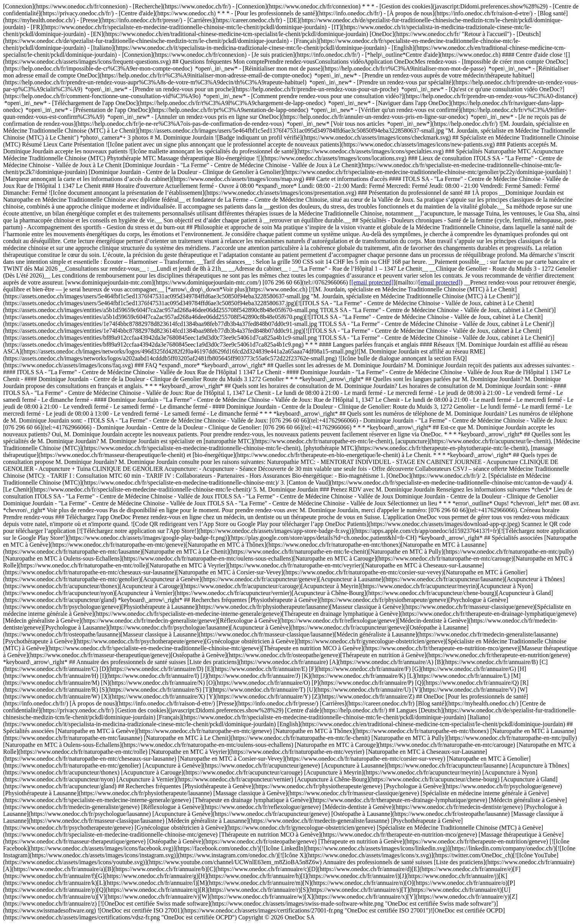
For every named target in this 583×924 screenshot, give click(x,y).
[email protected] (373, 282)
